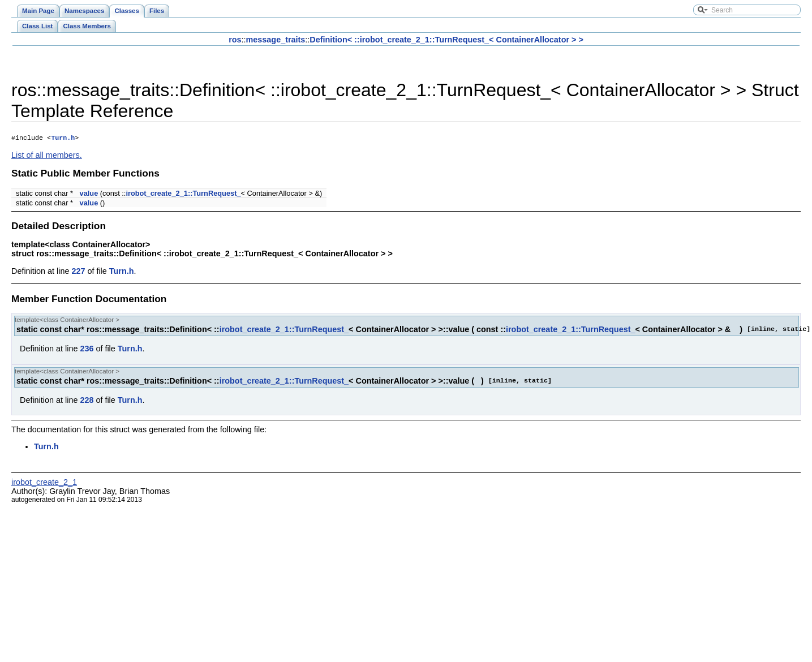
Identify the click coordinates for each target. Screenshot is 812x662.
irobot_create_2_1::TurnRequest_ (183, 194)
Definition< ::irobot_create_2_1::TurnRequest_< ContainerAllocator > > (446, 40)
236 (87, 350)
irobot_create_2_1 (44, 483)
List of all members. (47, 156)
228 (87, 401)
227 (78, 272)
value (89, 194)
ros (235, 40)
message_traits (276, 40)
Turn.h (63, 139)
